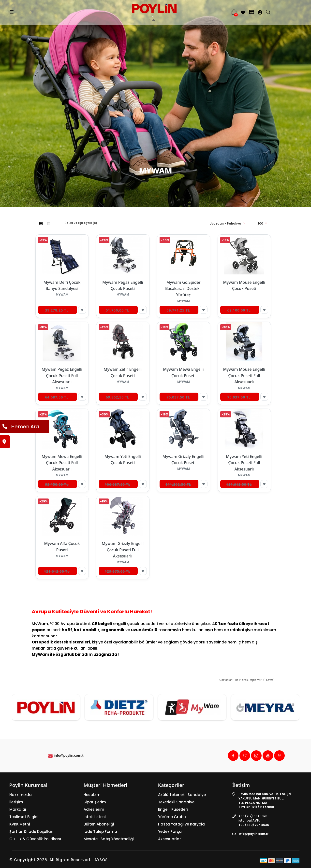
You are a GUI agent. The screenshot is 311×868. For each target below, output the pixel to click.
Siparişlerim (95, 802)
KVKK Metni (20, 824)
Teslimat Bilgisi (24, 817)
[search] (271, 13)
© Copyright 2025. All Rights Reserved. (50, 860)
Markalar (18, 809)
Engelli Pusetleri (173, 809)
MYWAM (168, 211)
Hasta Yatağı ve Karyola (181, 824)
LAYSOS (99, 860)
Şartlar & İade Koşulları (31, 832)
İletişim (16, 802)
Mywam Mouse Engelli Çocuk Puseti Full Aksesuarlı (244, 376)
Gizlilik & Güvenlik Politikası (35, 839)
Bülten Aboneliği (99, 824)
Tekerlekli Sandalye (176, 802)
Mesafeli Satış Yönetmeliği (109, 839)
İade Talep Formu (100, 832)
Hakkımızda (21, 795)
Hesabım (92, 795)
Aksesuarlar (170, 839)
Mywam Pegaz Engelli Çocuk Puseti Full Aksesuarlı (62, 376)
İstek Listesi (95, 817)
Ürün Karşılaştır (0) (81, 223)
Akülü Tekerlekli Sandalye (182, 795)
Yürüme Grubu (172, 817)
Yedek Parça (170, 832)
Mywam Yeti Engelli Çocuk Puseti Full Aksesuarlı (244, 463)
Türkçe (153, 20)
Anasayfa (145, 211)
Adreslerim (94, 809)
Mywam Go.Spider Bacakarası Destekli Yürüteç (183, 289)
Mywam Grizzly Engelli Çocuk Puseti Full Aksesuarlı (123, 550)
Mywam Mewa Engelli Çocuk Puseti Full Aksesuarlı (62, 463)
